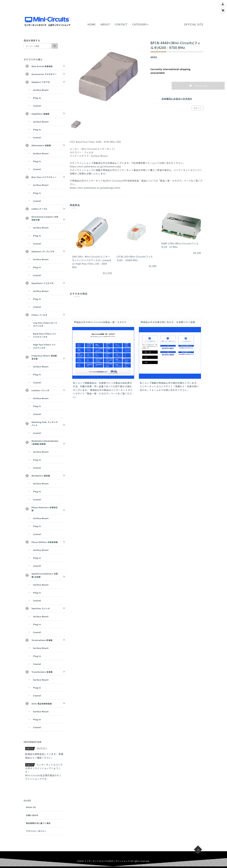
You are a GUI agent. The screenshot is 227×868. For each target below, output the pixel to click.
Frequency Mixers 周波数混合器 (44, 357)
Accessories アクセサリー (44, 74)
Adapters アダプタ (41, 82)
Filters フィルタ (39, 315)
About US (31, 807)
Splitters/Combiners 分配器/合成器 (45, 575)
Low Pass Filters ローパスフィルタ (45, 324)
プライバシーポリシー (36, 831)
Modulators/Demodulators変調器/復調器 (45, 442)
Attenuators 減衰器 (41, 145)
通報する (198, 108)
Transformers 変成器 (42, 672)
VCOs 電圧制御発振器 (42, 704)
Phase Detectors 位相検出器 (45, 509)
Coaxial (37, 106)
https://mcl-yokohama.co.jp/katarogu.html (95, 188)
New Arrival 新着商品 (42, 66)
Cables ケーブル (39, 209)
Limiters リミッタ (40, 390)
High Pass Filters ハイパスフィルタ (44, 346)
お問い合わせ (32, 815)
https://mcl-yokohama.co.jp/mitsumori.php (95, 166)
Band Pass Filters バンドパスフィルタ (45, 335)
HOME (92, 24)
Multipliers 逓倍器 (41, 476)
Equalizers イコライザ (43, 283)
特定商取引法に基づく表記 (38, 823)
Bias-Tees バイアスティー (44, 177)
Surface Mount (41, 90)
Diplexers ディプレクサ (43, 251)
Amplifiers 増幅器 (40, 114)
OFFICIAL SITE (194, 24)
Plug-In (37, 98)
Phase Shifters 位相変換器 (45, 542)
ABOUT (105, 24)
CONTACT (121, 24)
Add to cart (201, 86)
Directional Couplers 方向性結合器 (45, 218)
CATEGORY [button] (140, 24)
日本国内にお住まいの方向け (177, 99)
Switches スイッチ (41, 608)
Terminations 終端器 (42, 640)
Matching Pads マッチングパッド (45, 424)
